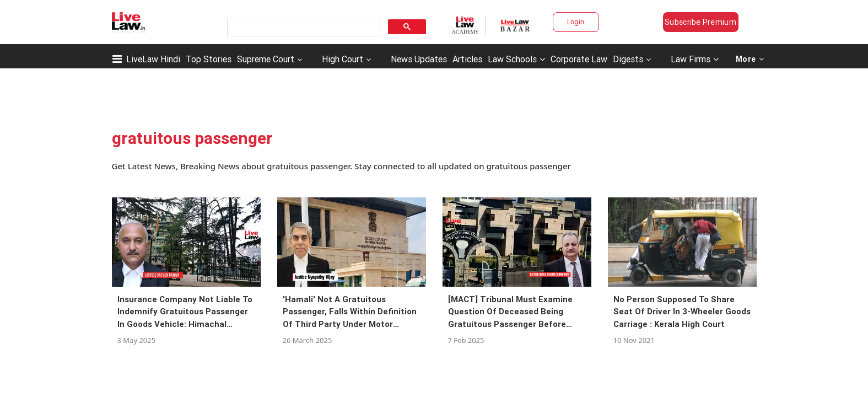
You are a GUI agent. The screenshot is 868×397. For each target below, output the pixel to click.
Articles (467, 59)
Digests (628, 59)
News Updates (419, 59)
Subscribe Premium (700, 22)
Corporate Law (579, 59)
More (750, 59)
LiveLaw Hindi (153, 59)
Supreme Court (266, 59)
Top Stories (209, 59)
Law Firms (695, 59)
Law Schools (516, 59)
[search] (303, 27)
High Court (343, 59)
